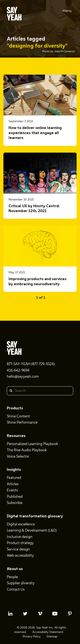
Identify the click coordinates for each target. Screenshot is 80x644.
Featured (14, 478)
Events (12, 490)
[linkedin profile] (10, 614)
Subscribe (15, 503)
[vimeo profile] (40, 614)
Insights (14, 470)
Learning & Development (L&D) (32, 531)
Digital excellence (21, 524)
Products (15, 408)
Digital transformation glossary (35, 516)
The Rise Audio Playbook (27, 450)
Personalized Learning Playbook (32, 444)
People (12, 577)
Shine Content (18, 416)
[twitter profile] (25, 614)
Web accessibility (20, 556)
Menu (67, 11)
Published (15, 497)
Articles (13, 484)
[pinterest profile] (70, 614)
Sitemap (52, 637)
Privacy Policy (32, 637)
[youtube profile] (55, 614)
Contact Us (16, 590)
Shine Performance (22, 423)
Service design (18, 550)
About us (15, 569)
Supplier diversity (21, 583)
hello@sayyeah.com (23, 377)
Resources (16, 436)
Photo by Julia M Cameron (58, 52)
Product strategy (20, 543)
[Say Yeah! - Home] (14, 14)
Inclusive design (20, 537)
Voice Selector (18, 457)
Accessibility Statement (48, 632)
